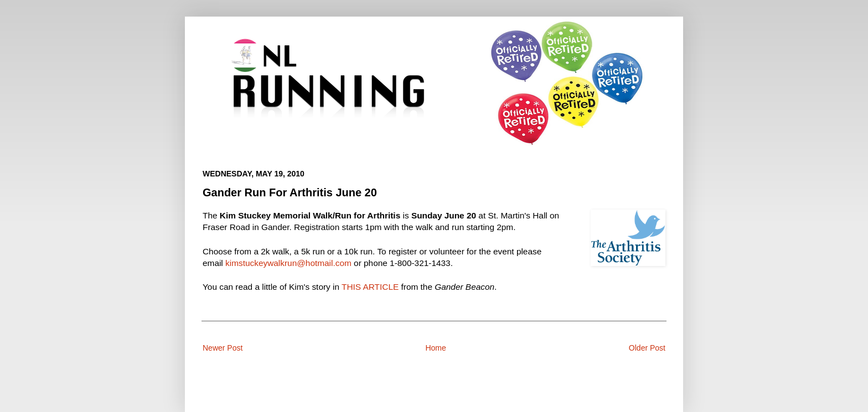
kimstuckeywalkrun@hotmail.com (288, 263)
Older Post (647, 348)
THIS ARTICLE (370, 287)
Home (435, 348)
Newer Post (223, 348)
